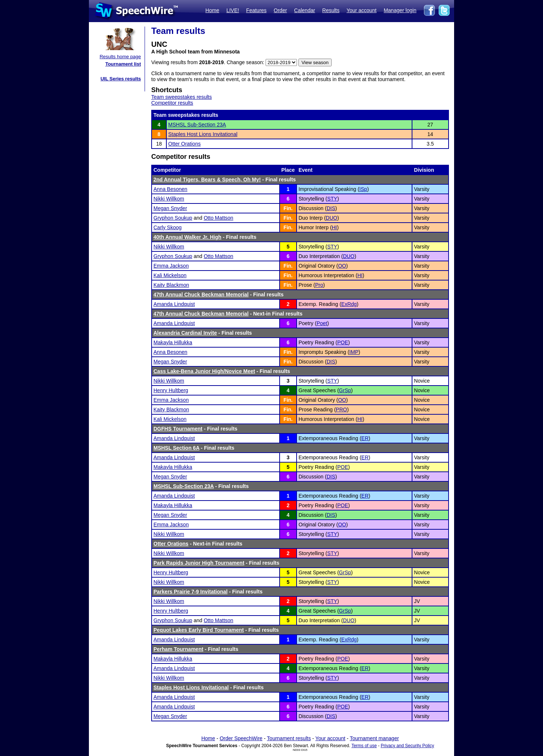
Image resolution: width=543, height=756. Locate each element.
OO (342, 266)
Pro (319, 285)
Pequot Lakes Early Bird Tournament (199, 630)
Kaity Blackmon (171, 285)
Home (212, 10)
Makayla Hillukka (173, 342)
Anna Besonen (170, 189)
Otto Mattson (218, 218)
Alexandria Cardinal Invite (185, 333)
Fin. (288, 208)
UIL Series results (121, 79)
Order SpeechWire (241, 738)
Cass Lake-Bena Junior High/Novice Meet (204, 371)
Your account (361, 10)
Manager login (400, 10)
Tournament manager (374, 738)
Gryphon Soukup (173, 218)
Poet (322, 323)
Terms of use (364, 746)
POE (343, 342)
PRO (341, 410)
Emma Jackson (171, 266)
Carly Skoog (167, 227)
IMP (354, 352)
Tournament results (289, 738)
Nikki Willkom (169, 199)
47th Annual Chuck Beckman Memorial (201, 295)
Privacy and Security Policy (407, 746)
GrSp (345, 390)
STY (332, 199)
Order (280, 10)
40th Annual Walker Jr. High (187, 237)
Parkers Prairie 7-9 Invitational (191, 592)
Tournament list (123, 64)
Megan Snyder (170, 208)
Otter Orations (184, 144)
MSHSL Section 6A (176, 448)
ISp (363, 189)
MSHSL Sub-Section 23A (197, 125)
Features (256, 10)
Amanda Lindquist (174, 304)
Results (331, 10)
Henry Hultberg (171, 390)
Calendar (305, 10)
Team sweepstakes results (181, 97)
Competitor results (172, 103)
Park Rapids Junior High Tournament (199, 563)
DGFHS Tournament (178, 429)
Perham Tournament (178, 649)
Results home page (120, 57)
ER (365, 438)
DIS (331, 208)
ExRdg (349, 304)
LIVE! (233, 10)
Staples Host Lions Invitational (203, 134)
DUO (331, 218)
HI (334, 227)
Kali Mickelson (170, 275)
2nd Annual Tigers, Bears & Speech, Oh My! (207, 180)
